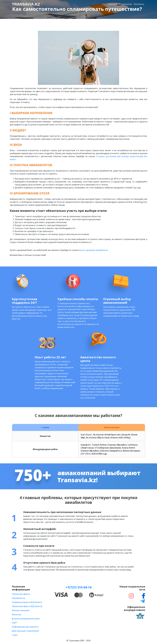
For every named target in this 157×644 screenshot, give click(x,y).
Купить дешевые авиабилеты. (93, 250)
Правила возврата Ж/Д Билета (27, 602)
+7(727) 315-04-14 (79, 587)
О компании (125, 4)
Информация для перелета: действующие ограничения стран (25, 631)
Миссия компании (21, 610)
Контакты (139, 4)
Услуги (112, 4)
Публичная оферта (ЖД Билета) (27, 606)
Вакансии (17, 614)
